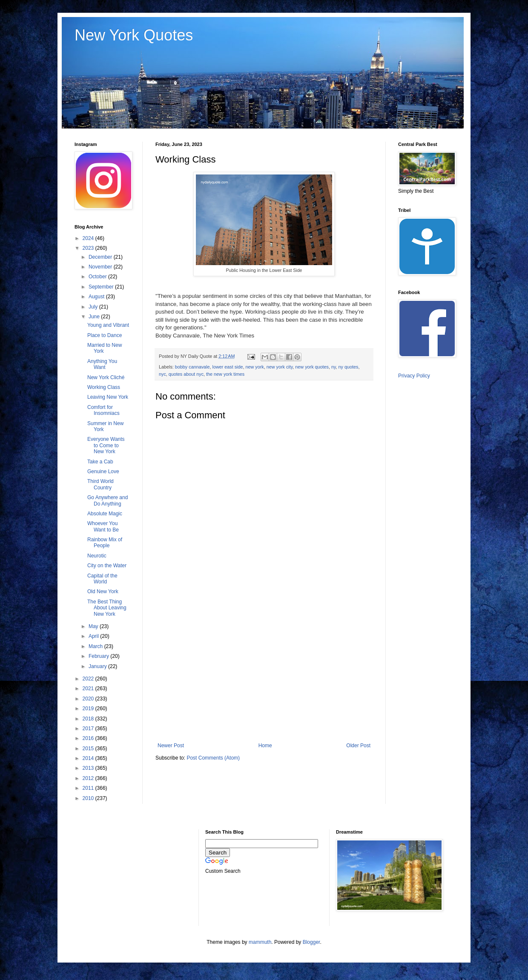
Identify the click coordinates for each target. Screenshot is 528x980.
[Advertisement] (264, 672)
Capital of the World (102, 579)
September (102, 287)
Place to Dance (105, 335)
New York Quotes (134, 35)
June (95, 317)
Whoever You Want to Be (103, 526)
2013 (89, 768)
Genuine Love (103, 471)
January (98, 666)
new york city (280, 367)
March (96, 646)
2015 (89, 749)
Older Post (358, 746)
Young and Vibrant (108, 325)
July (94, 307)
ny (334, 367)
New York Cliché (106, 377)
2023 (89, 248)
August (97, 297)
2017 (89, 729)
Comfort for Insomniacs (103, 410)
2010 (89, 798)
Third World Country (100, 484)
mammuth (260, 942)
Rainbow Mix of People (105, 543)
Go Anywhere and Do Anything (108, 500)
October (98, 277)
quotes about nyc (186, 374)
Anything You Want (102, 364)
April (94, 636)
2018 (89, 719)
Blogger (311, 942)
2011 (89, 788)
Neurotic (97, 556)
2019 (89, 709)
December (101, 257)
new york (255, 367)
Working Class (104, 387)
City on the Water (107, 566)
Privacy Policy (414, 376)
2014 (89, 758)
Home (265, 746)
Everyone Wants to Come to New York (106, 445)
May (94, 626)
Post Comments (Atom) (213, 758)
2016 (89, 738)
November (101, 267)
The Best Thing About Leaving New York (107, 608)
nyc (162, 374)
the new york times (225, 374)
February (99, 656)
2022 (89, 679)
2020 (89, 699)
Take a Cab (100, 462)
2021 (89, 689)
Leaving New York (108, 397)
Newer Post (171, 746)
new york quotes (312, 367)
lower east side (227, 367)
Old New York (103, 591)
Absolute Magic (105, 514)
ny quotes (349, 367)
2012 (89, 778)
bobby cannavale (192, 367)
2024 (89, 238)
